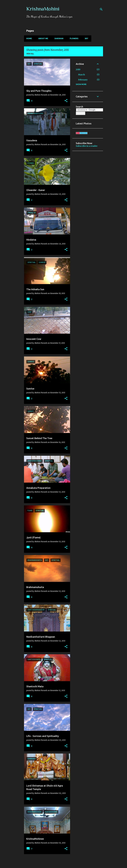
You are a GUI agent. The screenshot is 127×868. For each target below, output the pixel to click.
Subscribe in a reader (87, 146)
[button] (66, 101)
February (83, 80)
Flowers (74, 38)
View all (30, 54)
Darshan (59, 38)
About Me (43, 38)
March (81, 75)
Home (29, 38)
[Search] (101, 9)
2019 (78, 69)
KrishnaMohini (43, 9)
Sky (86, 38)
